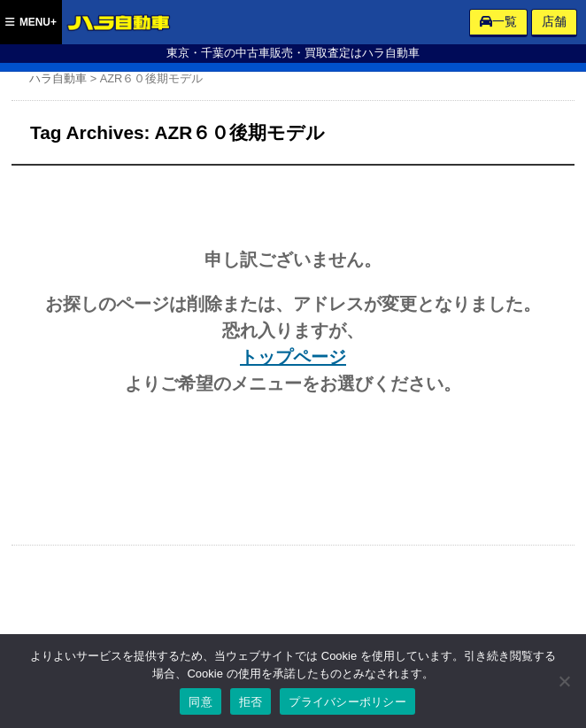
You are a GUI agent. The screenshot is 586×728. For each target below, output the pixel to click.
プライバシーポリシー (347, 702)
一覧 (498, 21)
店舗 (554, 21)
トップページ (293, 357)
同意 (200, 702)
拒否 (251, 702)
